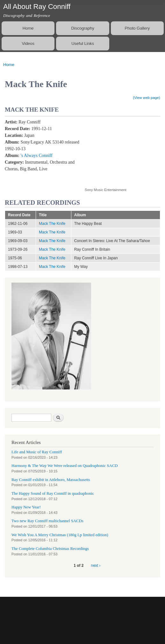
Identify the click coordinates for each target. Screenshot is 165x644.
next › (96, 566)
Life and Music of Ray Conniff (37, 452)
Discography (82, 28)
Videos (28, 44)
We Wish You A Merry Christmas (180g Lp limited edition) (60, 535)
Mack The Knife (52, 224)
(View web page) (146, 98)
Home (28, 28)
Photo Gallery (137, 28)
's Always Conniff (36, 155)
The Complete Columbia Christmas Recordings (50, 549)
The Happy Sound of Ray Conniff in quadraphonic (53, 493)
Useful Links (83, 44)
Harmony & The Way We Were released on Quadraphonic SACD (65, 466)
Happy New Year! (26, 507)
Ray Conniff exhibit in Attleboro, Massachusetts (51, 480)
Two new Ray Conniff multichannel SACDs (47, 521)
